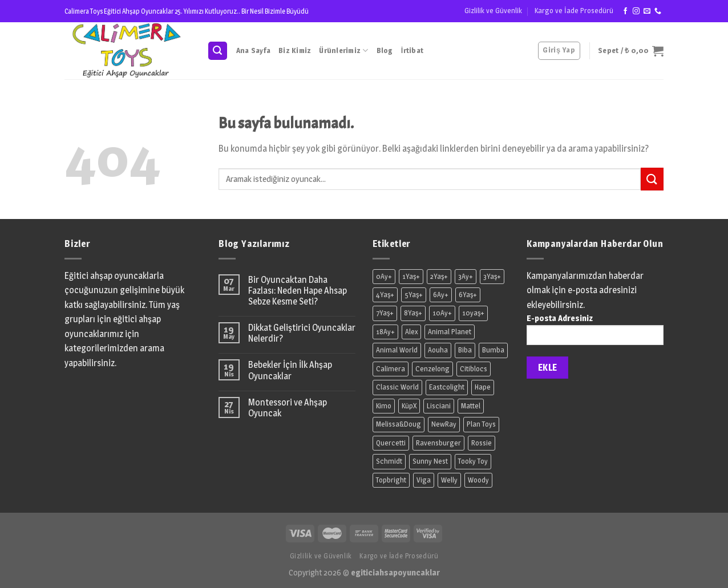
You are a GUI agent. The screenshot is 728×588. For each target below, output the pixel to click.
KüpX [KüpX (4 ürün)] (409, 406)
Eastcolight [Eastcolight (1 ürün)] (447, 387)
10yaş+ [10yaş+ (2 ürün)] (473, 313)
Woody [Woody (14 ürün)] (478, 480)
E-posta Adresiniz (595, 333)
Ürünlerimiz (343, 50)
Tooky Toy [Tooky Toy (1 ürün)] (473, 461)
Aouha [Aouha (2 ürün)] (438, 350)
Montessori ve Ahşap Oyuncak (288, 408)
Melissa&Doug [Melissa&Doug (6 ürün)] (399, 424)
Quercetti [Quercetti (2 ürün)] (391, 443)
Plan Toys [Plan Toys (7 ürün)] (481, 424)
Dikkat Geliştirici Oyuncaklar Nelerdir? (302, 333)
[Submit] (652, 179)
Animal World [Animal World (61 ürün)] (397, 350)
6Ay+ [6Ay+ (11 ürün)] (441, 295)
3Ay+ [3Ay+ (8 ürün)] (466, 276)
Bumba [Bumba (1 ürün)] (493, 350)
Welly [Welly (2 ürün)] (449, 480)
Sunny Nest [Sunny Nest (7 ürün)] (430, 461)
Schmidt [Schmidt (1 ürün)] (389, 461)
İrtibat (412, 50)
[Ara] (218, 51)
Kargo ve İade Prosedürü (574, 11)
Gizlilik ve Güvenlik (493, 11)
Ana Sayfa (253, 50)
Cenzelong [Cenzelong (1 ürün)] (432, 369)
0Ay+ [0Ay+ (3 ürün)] (384, 276)
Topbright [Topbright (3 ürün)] (391, 480)
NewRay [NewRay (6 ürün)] (444, 424)
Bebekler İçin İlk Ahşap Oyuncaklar (290, 370)
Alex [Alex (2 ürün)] (411, 332)
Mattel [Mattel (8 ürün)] (471, 406)
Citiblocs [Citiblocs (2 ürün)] (474, 369)
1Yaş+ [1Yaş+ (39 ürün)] (411, 276)
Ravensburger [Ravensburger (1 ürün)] (438, 443)
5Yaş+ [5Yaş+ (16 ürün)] (414, 295)
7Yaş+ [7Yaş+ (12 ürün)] (385, 313)
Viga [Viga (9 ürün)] (424, 480)
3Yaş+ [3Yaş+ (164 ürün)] (492, 276)
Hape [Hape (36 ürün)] (483, 387)
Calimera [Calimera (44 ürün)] (391, 369)
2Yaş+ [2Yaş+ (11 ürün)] (439, 276)
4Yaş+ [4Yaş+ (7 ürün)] (385, 295)
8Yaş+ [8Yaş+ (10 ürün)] (413, 313)
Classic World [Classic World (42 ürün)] (397, 387)
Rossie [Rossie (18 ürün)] (482, 443)
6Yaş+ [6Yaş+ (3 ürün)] (468, 295)
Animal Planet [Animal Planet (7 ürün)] (450, 332)
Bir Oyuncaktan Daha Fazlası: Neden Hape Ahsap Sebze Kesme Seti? (298, 291)
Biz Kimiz (295, 50)
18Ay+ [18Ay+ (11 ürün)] (385, 332)
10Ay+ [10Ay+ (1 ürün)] (442, 313)
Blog (385, 50)
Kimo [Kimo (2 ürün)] (384, 406)
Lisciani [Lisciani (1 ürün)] (439, 406)
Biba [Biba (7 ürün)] (465, 350)
